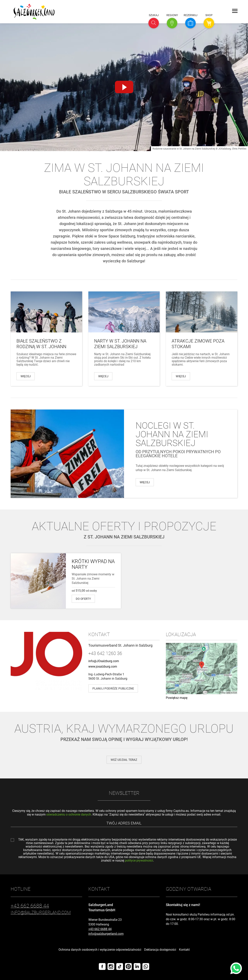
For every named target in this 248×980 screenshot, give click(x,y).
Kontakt (184, 950)
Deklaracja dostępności (160, 950)
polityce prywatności (139, 860)
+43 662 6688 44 (100, 929)
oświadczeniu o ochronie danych (69, 814)
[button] (154, 23)
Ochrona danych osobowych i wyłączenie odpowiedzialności (100, 950)
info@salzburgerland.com (106, 934)
